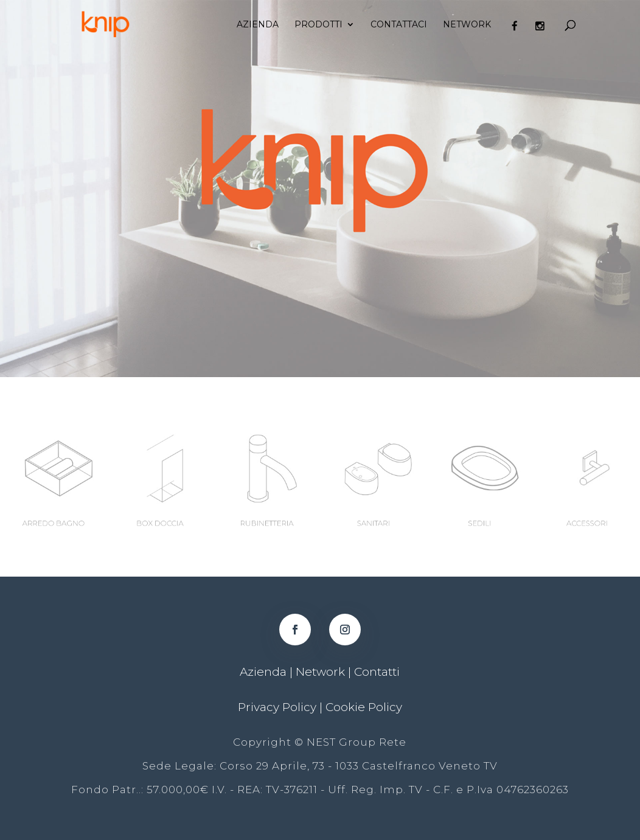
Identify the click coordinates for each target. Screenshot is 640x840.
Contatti (377, 672)
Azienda (258, 25)
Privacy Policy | (282, 707)
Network (467, 25)
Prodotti (318, 25)
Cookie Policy (364, 707)
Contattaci (399, 25)
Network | (325, 672)
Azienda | (268, 672)
